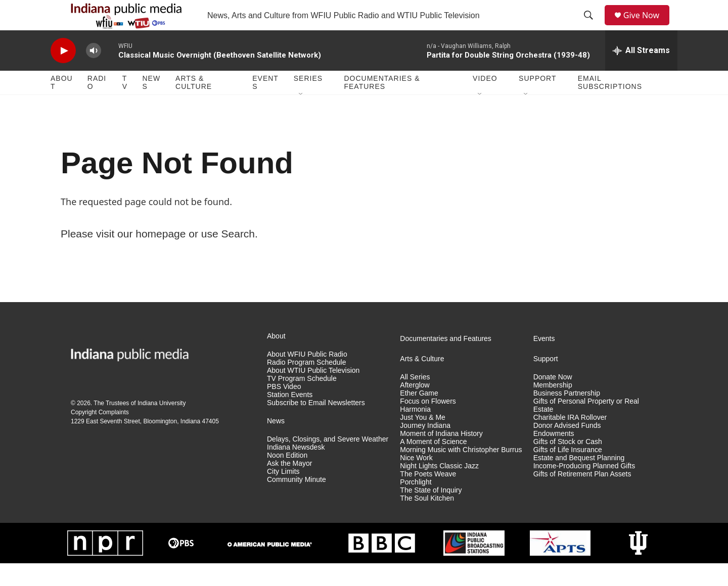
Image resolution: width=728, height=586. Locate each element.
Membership (553, 408)
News (151, 105)
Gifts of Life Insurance (568, 473)
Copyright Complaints (100, 435)
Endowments (554, 456)
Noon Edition (287, 478)
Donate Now (553, 400)
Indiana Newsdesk (296, 470)
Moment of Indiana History (441, 456)
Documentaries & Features (382, 105)
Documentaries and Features (446, 361)
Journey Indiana (425, 448)
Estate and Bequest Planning (579, 481)
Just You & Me (423, 440)
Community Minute (297, 502)
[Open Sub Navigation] (301, 117)
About (62, 105)
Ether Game (419, 416)
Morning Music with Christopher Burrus (461, 473)
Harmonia (415, 432)
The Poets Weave (428, 497)
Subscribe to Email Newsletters (316, 426)
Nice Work (416, 481)
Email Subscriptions (610, 105)
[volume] (94, 74)
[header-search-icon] (592, 27)
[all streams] (641, 73)
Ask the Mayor (289, 486)
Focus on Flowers (428, 424)
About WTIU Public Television (313, 393)
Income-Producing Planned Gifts (584, 489)
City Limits (283, 494)
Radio (97, 105)
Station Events (290, 418)
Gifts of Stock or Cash (568, 465)
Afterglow (415, 408)
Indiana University (162, 426)
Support (537, 101)
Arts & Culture (194, 105)
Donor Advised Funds (567, 448)
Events (265, 105)
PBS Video (284, 409)
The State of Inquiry (431, 513)
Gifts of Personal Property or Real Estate (586, 428)
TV (125, 105)
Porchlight (416, 505)
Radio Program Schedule (306, 385)
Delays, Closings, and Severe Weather (328, 462)
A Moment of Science (433, 465)
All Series (415, 400)
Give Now (647, 27)
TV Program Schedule (302, 401)
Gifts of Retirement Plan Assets (582, 497)
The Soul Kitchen (427, 521)
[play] (63, 74)
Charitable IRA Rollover (570, 440)
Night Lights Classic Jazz (439, 489)
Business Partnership (567, 416)
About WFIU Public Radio (307, 377)
